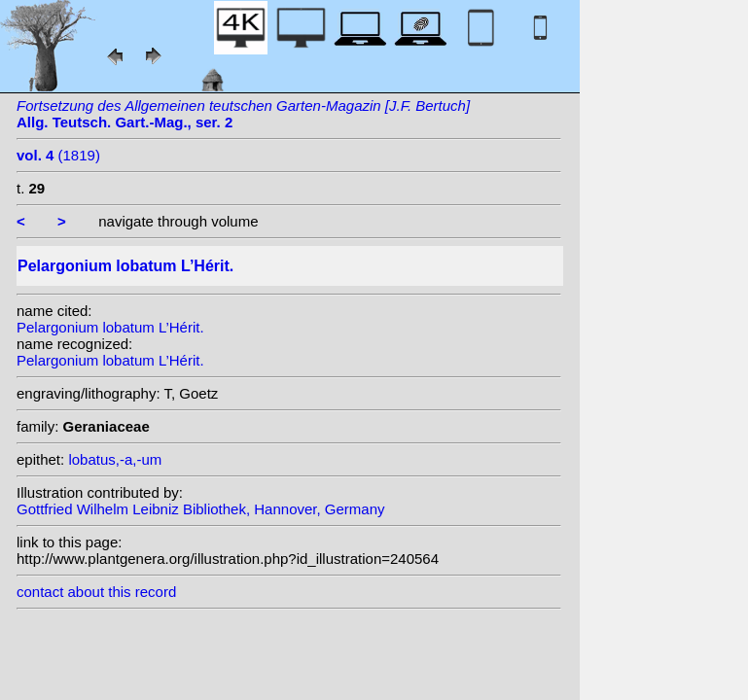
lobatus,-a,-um (115, 459)
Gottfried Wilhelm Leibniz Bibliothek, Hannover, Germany (201, 509)
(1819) (58, 155)
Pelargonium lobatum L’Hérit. (110, 327)
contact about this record (96, 592)
